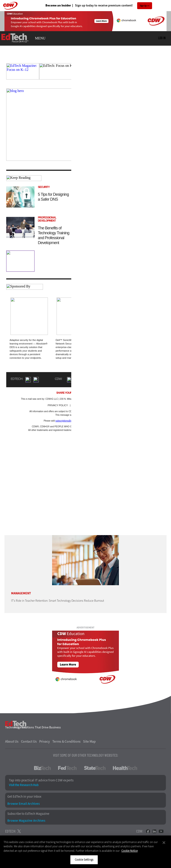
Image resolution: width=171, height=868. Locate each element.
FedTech (67, 768)
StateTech (95, 768)
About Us (12, 742)
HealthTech (125, 768)
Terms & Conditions (67, 742)
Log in (162, 38)
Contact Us (29, 742)
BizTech (42, 768)
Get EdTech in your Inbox (24, 797)
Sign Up (143, 6)
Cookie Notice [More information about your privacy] (129, 851)
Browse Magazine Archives (26, 821)
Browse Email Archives (23, 804)
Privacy (45, 742)
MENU (40, 38)
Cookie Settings (84, 860)
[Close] (164, 843)
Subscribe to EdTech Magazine (28, 814)
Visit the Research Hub (24, 785)
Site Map (89, 742)
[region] (85, 852)
